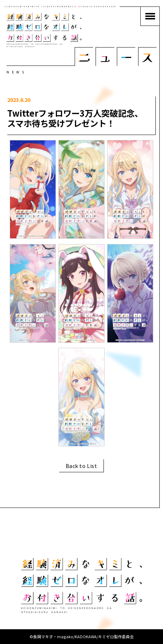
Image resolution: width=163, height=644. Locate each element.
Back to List (81, 466)
